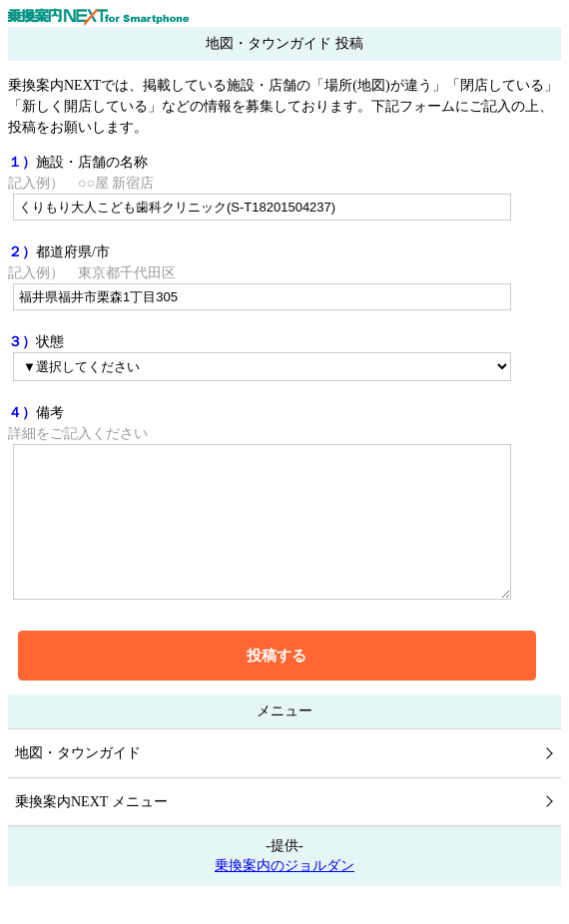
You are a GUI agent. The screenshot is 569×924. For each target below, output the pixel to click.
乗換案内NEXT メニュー (91, 832)
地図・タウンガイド (78, 783)
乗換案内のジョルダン (284, 896)
